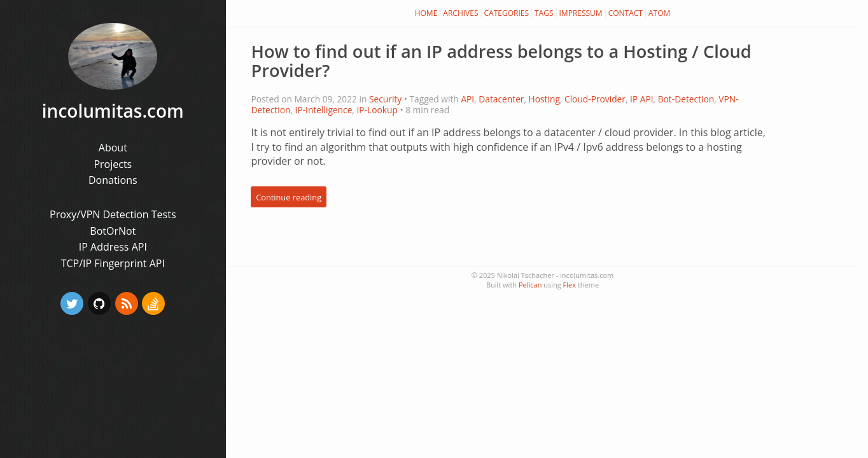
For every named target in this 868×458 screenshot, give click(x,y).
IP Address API (113, 247)
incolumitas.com (113, 111)
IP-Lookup (377, 110)
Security (385, 99)
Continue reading (289, 197)
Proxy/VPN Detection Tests (113, 214)
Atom (659, 13)
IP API (642, 99)
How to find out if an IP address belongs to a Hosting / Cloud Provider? (501, 61)
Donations (113, 180)
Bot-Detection (686, 99)
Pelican (530, 285)
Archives (460, 13)
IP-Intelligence (324, 110)
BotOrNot (113, 231)
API (467, 99)
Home (426, 13)
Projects (113, 164)
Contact (626, 13)
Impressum (581, 13)
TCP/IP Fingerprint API (113, 263)
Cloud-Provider (595, 99)
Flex (570, 285)
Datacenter (501, 99)
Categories (507, 13)
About (113, 148)
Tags (544, 13)
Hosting (544, 99)
